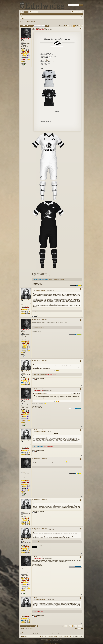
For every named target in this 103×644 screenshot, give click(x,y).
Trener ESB (27, 22)
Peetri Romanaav (38, 278)
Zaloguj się (28, 14)
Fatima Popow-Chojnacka (59, 278)
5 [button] (71, 24)
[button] (64, 24)
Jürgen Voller (45, 278)
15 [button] (80, 24)
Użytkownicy (34, 12)
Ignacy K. (51, 278)
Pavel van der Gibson (39, 445)
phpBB (49, 638)
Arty (49, 639)
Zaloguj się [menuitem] (79, 12)
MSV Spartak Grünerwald (28, 20)
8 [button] (76, 24)
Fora (27, 12)
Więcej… (22, 12)
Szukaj (23, 14)
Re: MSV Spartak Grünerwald (39, 287)
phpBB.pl (57, 640)
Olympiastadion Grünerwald (52, 57)
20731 (24, 41)
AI (73, 12)
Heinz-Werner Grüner (25, 37)
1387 (24, 300)
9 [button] (77, 24)
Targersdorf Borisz (38, 309)
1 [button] (68, 24)
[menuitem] (76, 12)
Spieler (54, 60)
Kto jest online (24, 630)
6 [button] (72, 24)
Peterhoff (48, 59)
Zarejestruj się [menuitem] (81, 12)
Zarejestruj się (35, 14)
